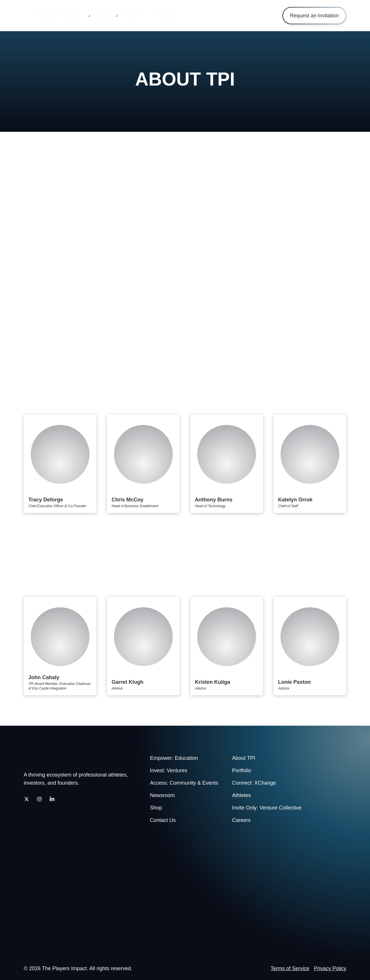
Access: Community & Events (184, 783)
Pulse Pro (136, 16)
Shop (156, 808)
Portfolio (242, 770)
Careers (241, 820)
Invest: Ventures (169, 770)
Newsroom (167, 16)
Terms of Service (290, 968)
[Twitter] (27, 799)
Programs (73, 16)
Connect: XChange (254, 783)
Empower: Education (174, 758)
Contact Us (163, 820)
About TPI (244, 758)
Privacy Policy (330, 968)
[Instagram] (39, 799)
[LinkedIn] (52, 799)
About (104, 16)
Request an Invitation (314, 16)
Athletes (45, 16)
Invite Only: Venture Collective (267, 808)
